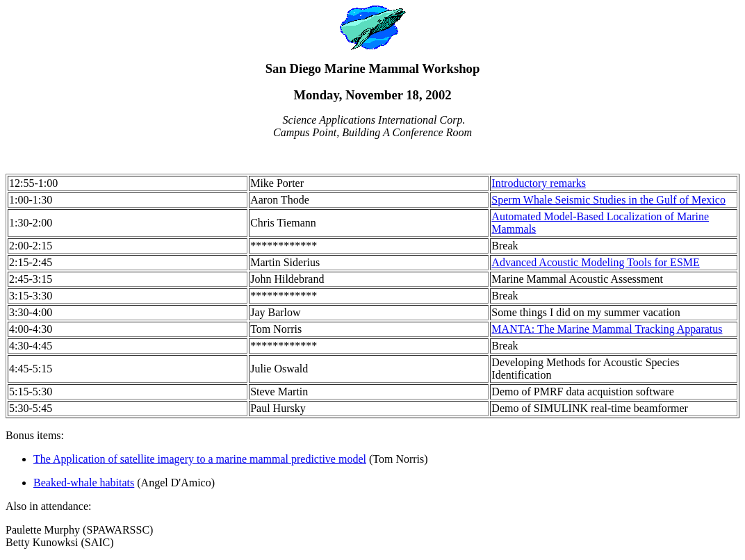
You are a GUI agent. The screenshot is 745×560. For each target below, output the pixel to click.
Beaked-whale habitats (84, 483)
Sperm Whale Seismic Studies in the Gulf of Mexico (608, 200)
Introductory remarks (539, 183)
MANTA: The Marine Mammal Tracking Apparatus (607, 329)
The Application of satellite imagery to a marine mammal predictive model (200, 459)
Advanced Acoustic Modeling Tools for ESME (595, 262)
